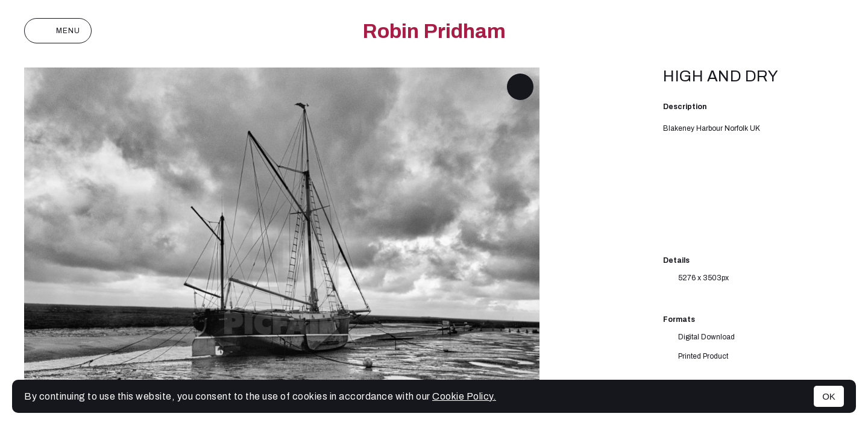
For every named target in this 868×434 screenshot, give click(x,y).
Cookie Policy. (464, 396)
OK (829, 396)
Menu (58, 31)
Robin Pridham (434, 31)
